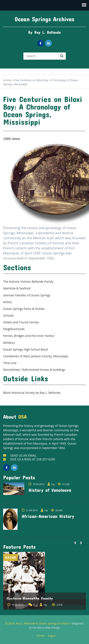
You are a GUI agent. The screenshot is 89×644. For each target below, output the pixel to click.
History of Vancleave (50, 490)
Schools (8, 315)
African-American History (48, 516)
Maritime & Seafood (17, 288)
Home (7, 80)
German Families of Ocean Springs (27, 295)
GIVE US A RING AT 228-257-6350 (29, 459)
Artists (7, 302)
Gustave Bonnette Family (30, 598)
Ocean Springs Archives (44, 19)
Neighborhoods (14, 329)
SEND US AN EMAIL (20, 455)
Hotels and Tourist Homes (21, 322)
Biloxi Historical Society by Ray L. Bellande (32, 393)
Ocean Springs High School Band (26, 349)
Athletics (9, 343)
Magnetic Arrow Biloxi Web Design (56, 625)
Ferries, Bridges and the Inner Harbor (29, 336)
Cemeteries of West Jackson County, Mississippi (36, 356)
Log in (53, 636)
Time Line (10, 363)
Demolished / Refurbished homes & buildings (34, 370)
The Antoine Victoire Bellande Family (28, 282)
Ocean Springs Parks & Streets (24, 309)
